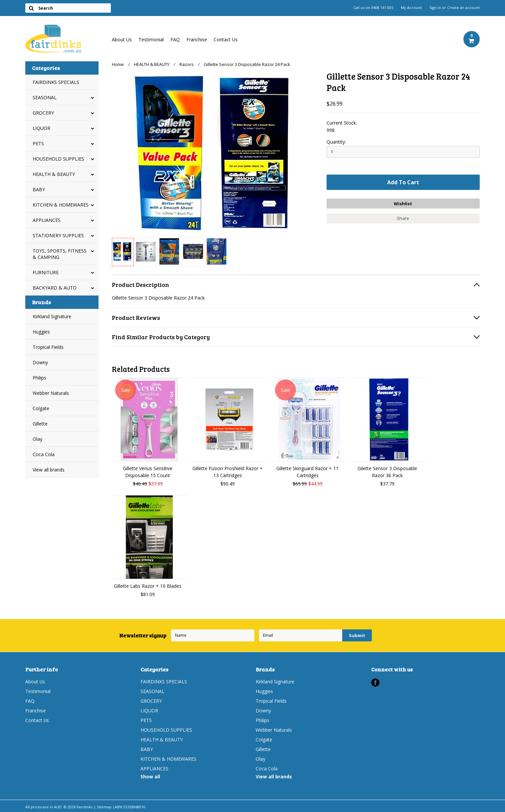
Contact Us (226, 39)
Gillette (40, 424)
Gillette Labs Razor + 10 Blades (148, 586)
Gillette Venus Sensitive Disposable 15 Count (148, 472)
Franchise (197, 39)
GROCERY (43, 113)
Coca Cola (44, 454)
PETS (38, 143)
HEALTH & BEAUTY (54, 174)
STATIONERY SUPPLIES (58, 235)
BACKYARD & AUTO (55, 288)
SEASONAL (45, 97)
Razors (187, 64)
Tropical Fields (48, 347)
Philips (39, 378)
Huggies (41, 332)
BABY (39, 189)
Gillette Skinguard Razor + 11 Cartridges (307, 472)
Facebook (375, 683)
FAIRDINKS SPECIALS (56, 82)
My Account (411, 8)
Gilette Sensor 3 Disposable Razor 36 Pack (387, 472)
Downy (40, 362)
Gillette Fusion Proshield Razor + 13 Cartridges (228, 472)
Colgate (41, 408)
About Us (122, 39)
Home (118, 64)
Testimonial (151, 39)
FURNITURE (46, 272)
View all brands (49, 470)
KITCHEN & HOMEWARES (61, 205)
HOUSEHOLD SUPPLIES (58, 159)
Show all (150, 777)
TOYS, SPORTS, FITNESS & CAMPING (60, 254)
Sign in (435, 8)
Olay (37, 439)
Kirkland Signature (52, 316)
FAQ (175, 39)
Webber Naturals (51, 393)
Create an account (463, 8)
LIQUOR (41, 128)
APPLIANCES (47, 220)
